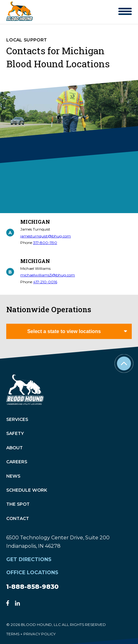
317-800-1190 (45, 243)
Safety (15, 434)
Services (17, 420)
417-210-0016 (45, 282)
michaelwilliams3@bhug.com (48, 275)
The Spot (18, 505)
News (13, 476)
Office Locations (32, 572)
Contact (18, 519)
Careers (17, 462)
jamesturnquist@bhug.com (46, 236)
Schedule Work (27, 490)
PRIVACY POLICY (39, 634)
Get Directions (29, 559)
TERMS (13, 634)
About (15, 448)
